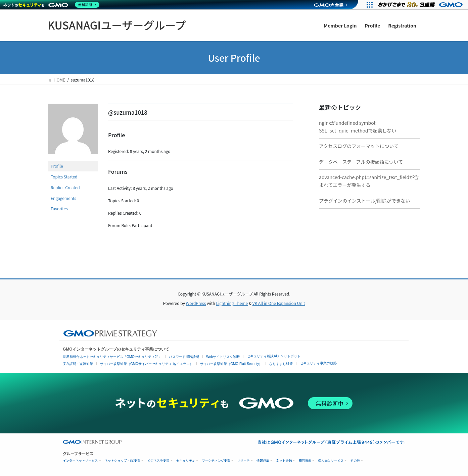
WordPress (196, 303)
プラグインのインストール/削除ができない (364, 201)
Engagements (63, 198)
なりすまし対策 (281, 364)
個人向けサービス (331, 461)
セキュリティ (186, 461)
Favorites (59, 208)
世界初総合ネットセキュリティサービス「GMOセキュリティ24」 (112, 357)
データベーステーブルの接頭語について (361, 162)
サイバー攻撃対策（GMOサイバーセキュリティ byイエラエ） (147, 364)
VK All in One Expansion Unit (279, 303)
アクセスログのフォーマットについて (359, 146)
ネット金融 (284, 461)
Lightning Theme (232, 303)
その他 (355, 461)
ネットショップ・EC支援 (123, 461)
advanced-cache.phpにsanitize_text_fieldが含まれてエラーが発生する (369, 181)
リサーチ (243, 461)
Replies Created (65, 187)
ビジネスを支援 (158, 461)
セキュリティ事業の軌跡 (318, 363)
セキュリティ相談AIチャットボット (273, 356)
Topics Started (64, 177)
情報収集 (263, 461)
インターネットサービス (80, 461)
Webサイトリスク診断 (223, 357)
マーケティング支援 (216, 461)
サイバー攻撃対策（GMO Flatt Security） (231, 364)
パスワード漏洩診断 (184, 357)
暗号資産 (305, 461)
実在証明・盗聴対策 (78, 364)
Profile (57, 166)
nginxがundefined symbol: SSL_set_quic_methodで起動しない (358, 127)
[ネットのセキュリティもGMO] (52, 5)
